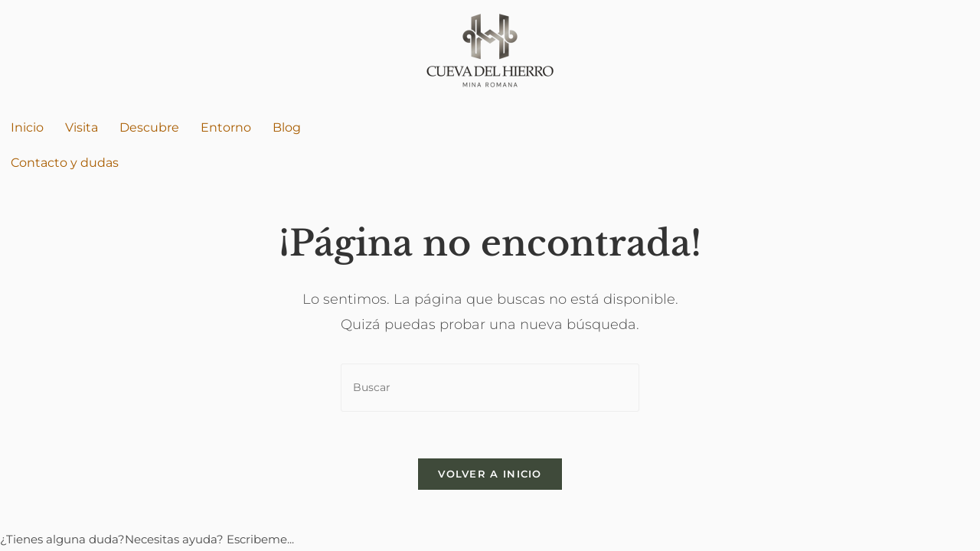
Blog (287, 127)
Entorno (226, 127)
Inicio (27, 127)
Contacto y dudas (65, 163)
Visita (82, 127)
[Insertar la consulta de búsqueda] (490, 388)
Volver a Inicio (490, 474)
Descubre (149, 127)
